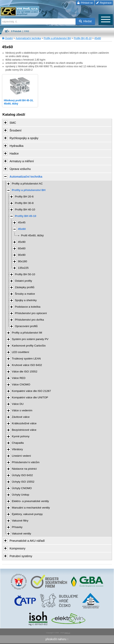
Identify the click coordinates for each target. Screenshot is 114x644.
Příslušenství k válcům (26, 462)
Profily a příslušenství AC (27, 184)
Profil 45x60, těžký (32, 235)
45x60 (98, 38)
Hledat (85, 21)
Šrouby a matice (25, 294)
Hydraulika (16, 146)
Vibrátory (17, 449)
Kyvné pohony (21, 436)
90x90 (22, 255)
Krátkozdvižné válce (24, 423)
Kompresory (18, 548)
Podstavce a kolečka (28, 307)
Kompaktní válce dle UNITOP (30, 397)
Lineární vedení (21, 456)
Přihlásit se (85, 3)
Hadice (14, 154)
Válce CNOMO (21, 384)
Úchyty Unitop (20, 495)
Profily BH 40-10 (25, 210)
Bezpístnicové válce (24, 430)
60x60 (22, 248)
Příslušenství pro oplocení (31, 313)
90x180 (22, 261)
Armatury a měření (22, 161)
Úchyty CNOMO (22, 488)
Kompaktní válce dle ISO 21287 (31, 391)
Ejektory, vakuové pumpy (27, 514)
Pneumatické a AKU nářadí (27, 541)
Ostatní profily (23, 281)
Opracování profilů (26, 326)
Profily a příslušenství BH (57, 38)
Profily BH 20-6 (24, 197)
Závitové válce (21, 417)
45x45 (22, 222)
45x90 (22, 242)
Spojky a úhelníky (26, 300)
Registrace (104, 3)
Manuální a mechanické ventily (31, 508)
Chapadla (18, 443)
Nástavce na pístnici (24, 469)
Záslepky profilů (25, 287)
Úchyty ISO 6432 (22, 475)
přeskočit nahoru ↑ (57, 639)
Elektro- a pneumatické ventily (30, 501)
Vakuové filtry (20, 521)
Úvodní (9, 38)
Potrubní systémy (21, 556)
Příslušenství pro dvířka (29, 320)
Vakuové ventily (21, 534)
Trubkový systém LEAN (26, 359)
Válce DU (18, 404)
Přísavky (17, 527)
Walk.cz (67, 633)
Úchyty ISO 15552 (23, 482)
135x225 (23, 268)
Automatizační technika (28, 38)
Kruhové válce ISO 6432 (27, 365)
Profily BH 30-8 (24, 203)
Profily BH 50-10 (25, 274)
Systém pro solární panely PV (30, 339)
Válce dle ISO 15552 (25, 372)
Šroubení (15, 130)
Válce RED (19, 378)
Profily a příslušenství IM (27, 333)
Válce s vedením (22, 410)
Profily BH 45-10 (83, 38)
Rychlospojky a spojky (24, 138)
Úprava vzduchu (20, 169)
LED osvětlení (20, 352)
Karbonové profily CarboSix (29, 346)
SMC (13, 123)
